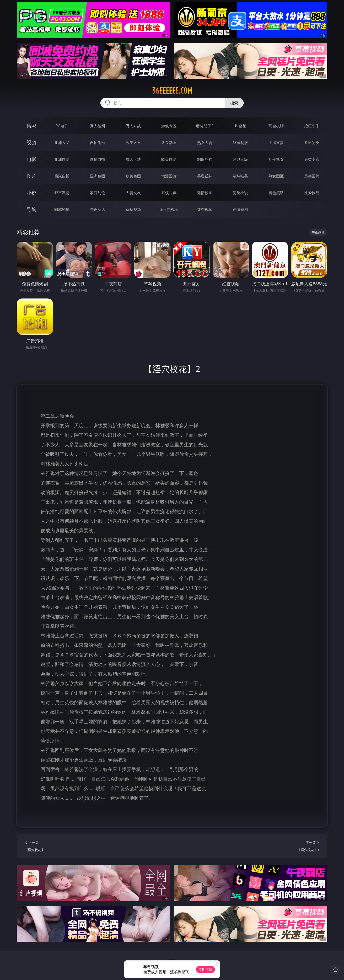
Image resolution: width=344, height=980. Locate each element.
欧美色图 (133, 176)
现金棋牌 (276, 126)
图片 (32, 176)
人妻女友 (133, 193)
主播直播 (276, 143)
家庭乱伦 (97, 193)
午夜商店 (97, 209)
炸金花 (240, 126)
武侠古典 (169, 193)
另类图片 (312, 176)
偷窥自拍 (62, 176)
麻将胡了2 (205, 126)
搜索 (234, 103)
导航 (32, 209)
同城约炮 (62, 209)
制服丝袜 (205, 159)
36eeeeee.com (172, 91)
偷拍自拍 (97, 159)
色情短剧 (240, 209)
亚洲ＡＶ (62, 143)
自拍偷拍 (97, 143)
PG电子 (62, 126)
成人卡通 (133, 159)
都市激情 (62, 193)
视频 (32, 142)
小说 (32, 193)
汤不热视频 (169, 209)
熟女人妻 (205, 143)
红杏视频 (205, 209)
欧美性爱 (169, 159)
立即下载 (205, 969)
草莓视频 (133, 209)
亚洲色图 (97, 176)
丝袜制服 (240, 143)
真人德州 (97, 126)
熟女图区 (276, 176)
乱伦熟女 (276, 159)
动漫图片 (169, 176)
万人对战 (133, 126)
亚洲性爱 (62, 159)
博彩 (32, 126)
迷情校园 (205, 193)
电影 (32, 159)
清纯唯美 (240, 176)
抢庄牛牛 (312, 126)
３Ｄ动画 (169, 143)
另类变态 (312, 159)
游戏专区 (169, 126)
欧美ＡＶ (133, 143)
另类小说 (240, 193)
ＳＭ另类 (312, 143)
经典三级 (240, 159)
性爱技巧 (312, 193)
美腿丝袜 (205, 176)
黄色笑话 (276, 193)
